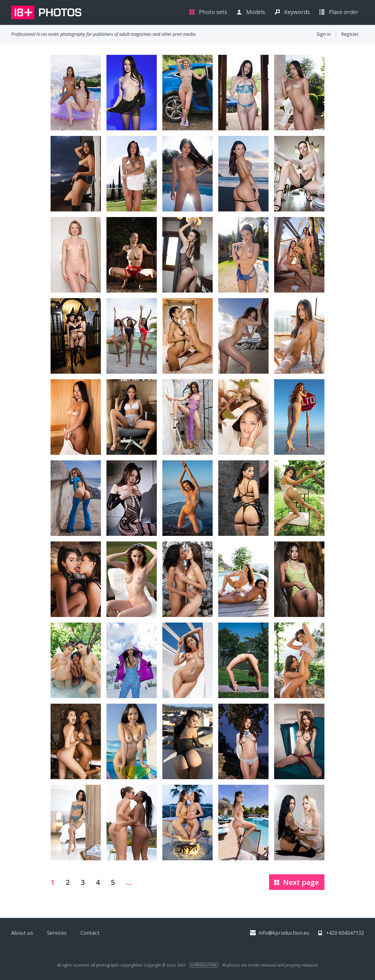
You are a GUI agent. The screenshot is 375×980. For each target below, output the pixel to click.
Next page (301, 882)
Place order (344, 12)
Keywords (297, 12)
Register (350, 34)
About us (22, 933)
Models (256, 12)
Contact (90, 933)
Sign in (324, 34)
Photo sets (213, 12)
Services (57, 933)
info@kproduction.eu (284, 933)
